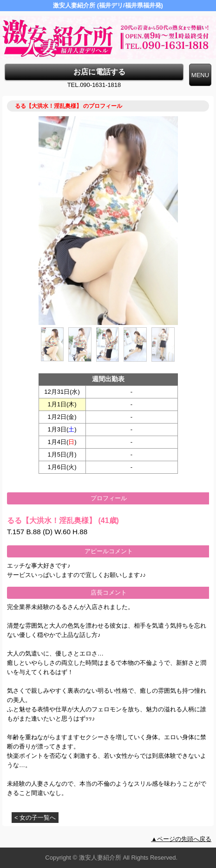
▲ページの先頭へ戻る (181, 839)
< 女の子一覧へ (35, 818)
